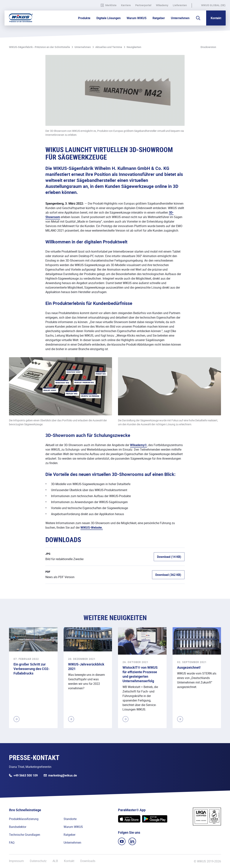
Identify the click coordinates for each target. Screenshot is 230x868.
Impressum (16, 861)
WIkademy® (138, 445)
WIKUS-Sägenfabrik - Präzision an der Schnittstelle (39, 47)
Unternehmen (83, 47)
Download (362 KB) (168, 575)
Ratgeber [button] (159, 18)
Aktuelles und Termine (109, 47)
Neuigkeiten (134, 47)
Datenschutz (38, 861)
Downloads (88, 861)
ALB (55, 861)
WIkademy (162, 5)
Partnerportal (143, 5)
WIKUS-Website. (92, 527)
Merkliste (109, 5)
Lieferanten (180, 5)
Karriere (126, 5)
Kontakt (216, 18)
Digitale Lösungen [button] (109, 18)
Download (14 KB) (169, 557)
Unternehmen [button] (180, 18)
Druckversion (208, 47)
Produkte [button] (84, 18)
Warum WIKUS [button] (137, 18)
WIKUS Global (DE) (213, 5)
